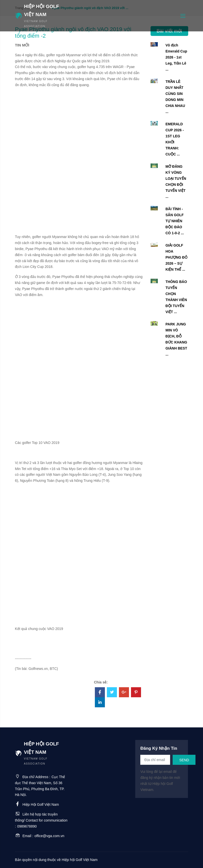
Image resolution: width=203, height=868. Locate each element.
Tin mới (22, 45)
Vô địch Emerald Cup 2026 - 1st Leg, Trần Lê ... (176, 57)
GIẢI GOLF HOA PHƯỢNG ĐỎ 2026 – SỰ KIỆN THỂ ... (176, 257)
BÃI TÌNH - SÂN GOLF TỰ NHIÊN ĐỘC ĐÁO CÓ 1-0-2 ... (175, 221)
